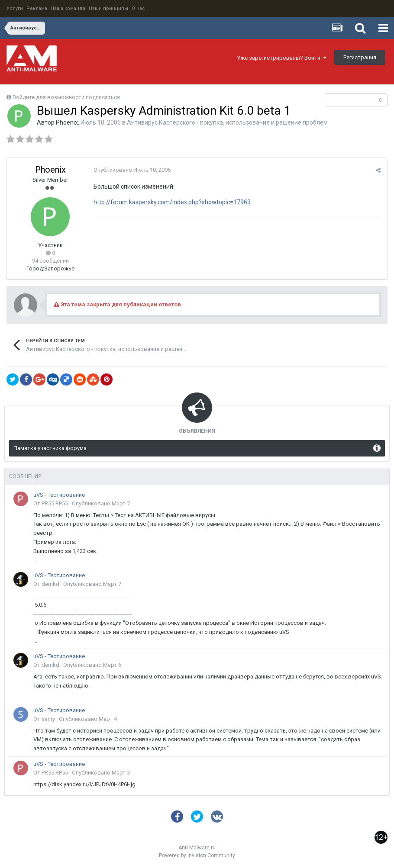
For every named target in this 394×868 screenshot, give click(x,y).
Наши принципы (108, 8)
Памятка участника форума (50, 448)
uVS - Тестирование (59, 495)
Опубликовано (132, 170)
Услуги (15, 8)
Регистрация (360, 57)
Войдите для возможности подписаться (66, 97)
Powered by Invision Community (197, 855)
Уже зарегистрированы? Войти (282, 58)
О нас (138, 8)
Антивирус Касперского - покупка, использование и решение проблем (227, 122)
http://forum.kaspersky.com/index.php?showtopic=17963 (172, 202)
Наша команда (68, 8)
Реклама (37, 8)
